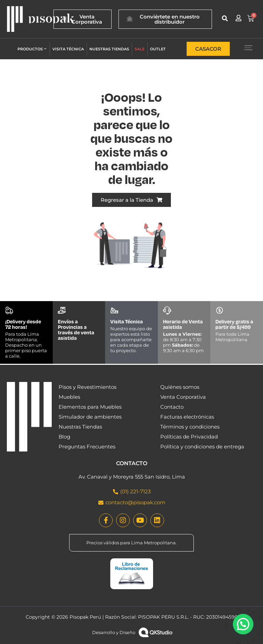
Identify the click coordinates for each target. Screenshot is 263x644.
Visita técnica (68, 49)
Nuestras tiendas (109, 49)
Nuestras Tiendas (80, 427)
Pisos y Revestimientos (87, 387)
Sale (140, 49)
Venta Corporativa (183, 397)
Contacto (172, 407)
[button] (225, 18)
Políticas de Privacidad (189, 437)
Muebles (69, 397)
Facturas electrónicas (187, 417)
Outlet (158, 49)
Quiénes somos (180, 387)
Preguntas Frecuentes (87, 447)
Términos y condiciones (190, 427)
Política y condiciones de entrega (202, 447)
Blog (64, 437)
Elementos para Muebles (90, 407)
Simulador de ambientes (90, 417)
